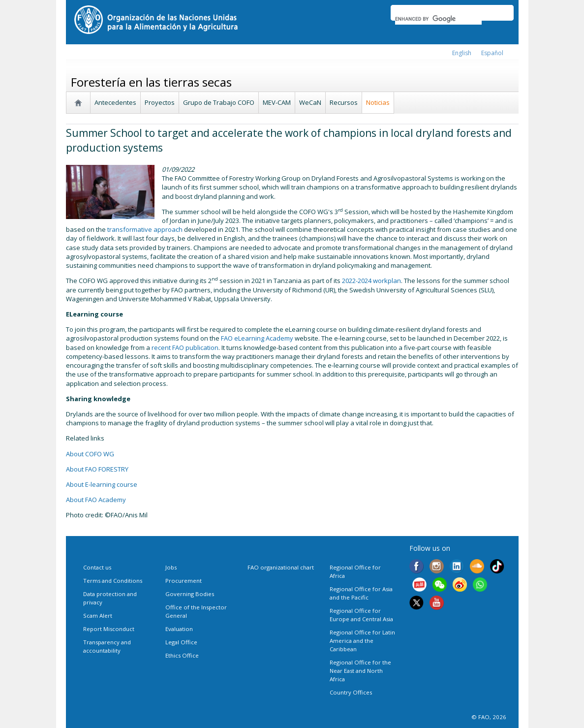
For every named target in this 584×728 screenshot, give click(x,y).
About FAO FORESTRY (97, 469)
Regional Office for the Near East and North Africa (360, 671)
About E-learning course (102, 484)
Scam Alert (98, 616)
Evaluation (179, 629)
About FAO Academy (96, 500)
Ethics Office (182, 655)
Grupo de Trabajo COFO (219, 102)
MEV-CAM (277, 102)
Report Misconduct (109, 629)
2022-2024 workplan (371, 281)
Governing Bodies (190, 594)
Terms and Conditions (113, 581)
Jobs (171, 567)
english (462, 53)
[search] (439, 19)
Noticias (378, 102)
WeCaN (310, 102)
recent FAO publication (185, 348)
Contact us (97, 567)
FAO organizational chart (281, 567)
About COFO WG (90, 454)
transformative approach (145, 229)
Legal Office (181, 642)
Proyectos (160, 102)
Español (492, 53)
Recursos (344, 102)
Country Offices (351, 692)
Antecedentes (115, 102)
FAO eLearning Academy (257, 338)
